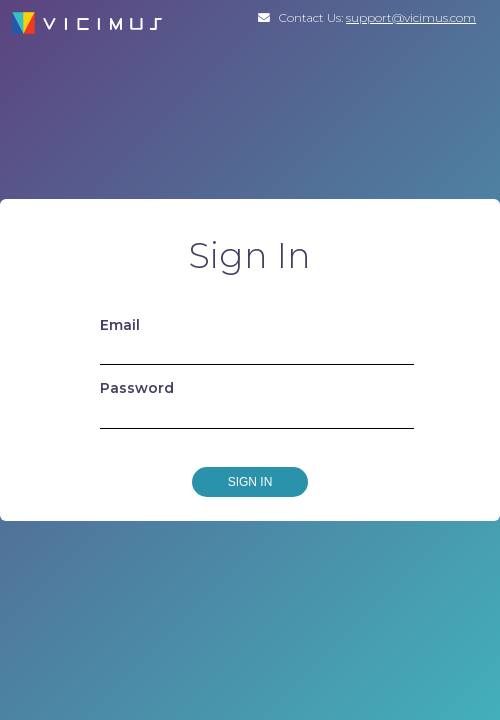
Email (120, 325)
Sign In (250, 482)
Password (137, 388)
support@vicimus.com (411, 17)
